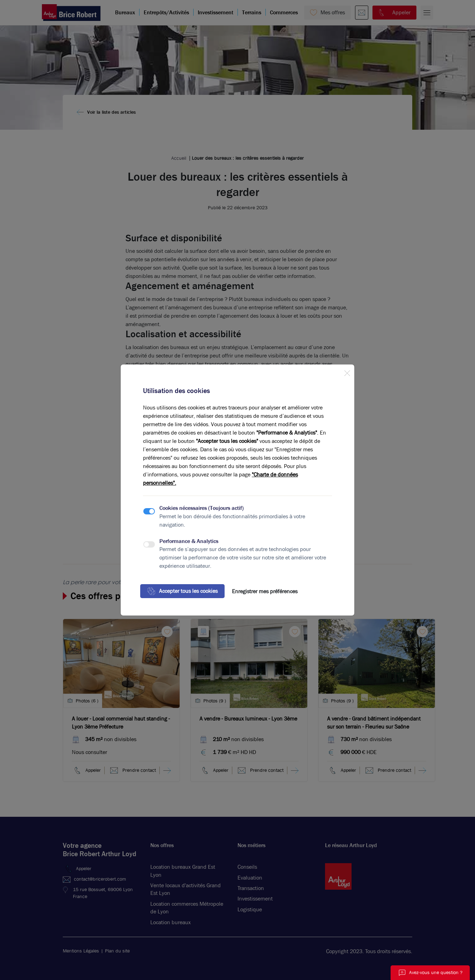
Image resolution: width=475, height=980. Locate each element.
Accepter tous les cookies (182, 591)
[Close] (347, 372)
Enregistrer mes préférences (265, 591)
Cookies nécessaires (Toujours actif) (202, 508)
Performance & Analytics (189, 541)
